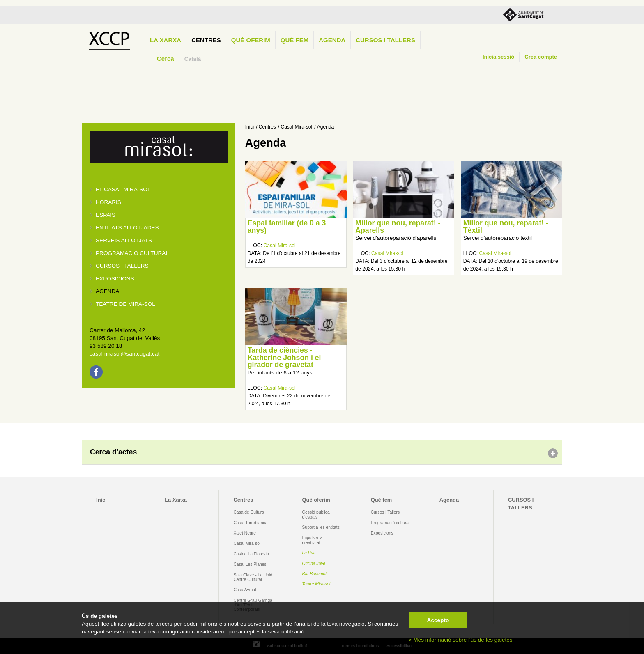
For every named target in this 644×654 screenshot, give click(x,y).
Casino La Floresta (251, 554)
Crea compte (541, 57)
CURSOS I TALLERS (385, 40)
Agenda (332, 40)
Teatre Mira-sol (316, 584)
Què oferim (251, 40)
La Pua (309, 553)
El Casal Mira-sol (123, 189)
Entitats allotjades (127, 228)
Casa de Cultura (249, 512)
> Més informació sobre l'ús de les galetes (461, 640)
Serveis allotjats (124, 240)
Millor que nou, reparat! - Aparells (398, 227)
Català (193, 59)
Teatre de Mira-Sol (125, 304)
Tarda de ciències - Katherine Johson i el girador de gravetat (284, 357)
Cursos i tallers (122, 266)
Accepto (438, 620)
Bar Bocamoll (315, 574)
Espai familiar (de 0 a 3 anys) (287, 227)
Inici (250, 127)
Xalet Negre (245, 533)
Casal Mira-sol (297, 127)
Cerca (166, 59)
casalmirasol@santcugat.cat (124, 354)
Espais (106, 215)
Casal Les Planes (250, 564)
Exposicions (115, 279)
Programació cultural (132, 253)
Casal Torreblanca (250, 523)
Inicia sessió (498, 57)
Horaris (108, 202)
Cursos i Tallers (385, 512)
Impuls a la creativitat (313, 540)
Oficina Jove (314, 563)
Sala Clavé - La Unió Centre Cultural (253, 577)
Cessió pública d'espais (316, 514)
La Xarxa (166, 40)
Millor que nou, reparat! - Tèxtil (506, 227)
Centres (206, 40)
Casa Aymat (245, 590)
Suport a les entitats (321, 527)
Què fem (294, 40)
